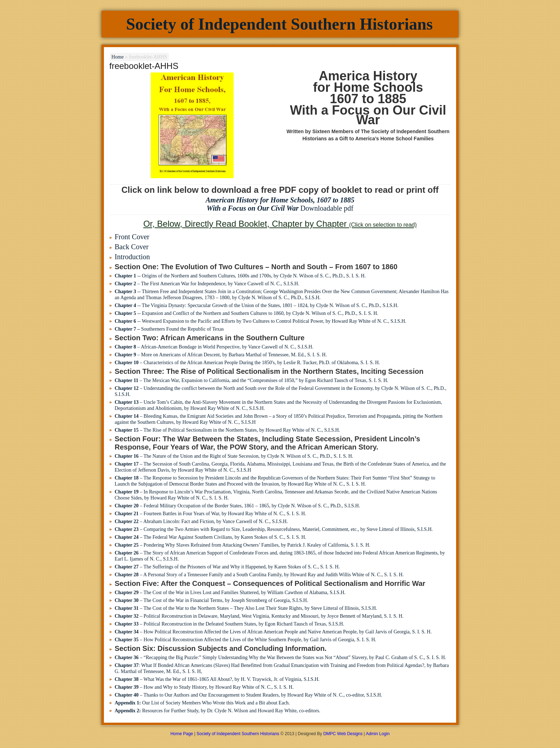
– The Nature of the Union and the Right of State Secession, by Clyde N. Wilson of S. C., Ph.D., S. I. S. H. (234, 456)
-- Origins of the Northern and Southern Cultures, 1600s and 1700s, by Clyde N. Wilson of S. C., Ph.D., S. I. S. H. (240, 276)
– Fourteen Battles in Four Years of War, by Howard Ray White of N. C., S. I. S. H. (210, 514)
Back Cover (132, 247)
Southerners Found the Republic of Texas (169, 329)
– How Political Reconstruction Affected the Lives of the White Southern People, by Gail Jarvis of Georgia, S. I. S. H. (245, 640)
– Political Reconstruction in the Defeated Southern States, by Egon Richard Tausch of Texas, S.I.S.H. (229, 624)
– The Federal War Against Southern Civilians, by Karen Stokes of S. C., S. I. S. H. (210, 537)
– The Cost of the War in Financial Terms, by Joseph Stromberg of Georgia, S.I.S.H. (211, 600)
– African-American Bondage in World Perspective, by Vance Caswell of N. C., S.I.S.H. (214, 347)
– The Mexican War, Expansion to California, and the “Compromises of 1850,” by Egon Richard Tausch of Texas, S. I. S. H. (251, 380)
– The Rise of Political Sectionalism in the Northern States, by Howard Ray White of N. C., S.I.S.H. (227, 430)
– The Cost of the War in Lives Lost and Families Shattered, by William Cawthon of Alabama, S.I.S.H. (230, 593)
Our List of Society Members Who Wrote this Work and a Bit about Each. (202, 703)
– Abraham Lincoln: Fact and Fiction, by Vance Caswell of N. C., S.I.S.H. (201, 521)
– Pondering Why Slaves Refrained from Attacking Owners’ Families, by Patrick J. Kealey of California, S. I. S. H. (242, 545)
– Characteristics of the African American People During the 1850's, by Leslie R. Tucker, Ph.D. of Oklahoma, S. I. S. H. (247, 363)
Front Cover (132, 237)
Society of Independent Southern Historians (279, 24)
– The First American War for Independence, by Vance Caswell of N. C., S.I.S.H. (207, 284)
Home (117, 57)
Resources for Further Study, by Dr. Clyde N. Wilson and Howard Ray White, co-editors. (217, 711)
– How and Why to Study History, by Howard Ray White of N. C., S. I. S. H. (204, 687)
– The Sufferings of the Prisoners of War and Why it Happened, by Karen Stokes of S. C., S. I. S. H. (227, 567)
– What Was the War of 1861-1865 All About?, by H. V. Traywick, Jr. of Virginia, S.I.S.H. (217, 679)
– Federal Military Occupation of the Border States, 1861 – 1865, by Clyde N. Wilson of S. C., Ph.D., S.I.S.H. (237, 506)
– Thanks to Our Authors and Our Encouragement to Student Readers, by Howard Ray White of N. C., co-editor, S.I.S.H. (248, 695)
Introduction (132, 257)
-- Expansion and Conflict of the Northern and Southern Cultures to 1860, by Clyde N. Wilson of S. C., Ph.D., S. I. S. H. (246, 313)
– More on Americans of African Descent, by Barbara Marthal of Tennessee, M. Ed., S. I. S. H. (221, 355)
